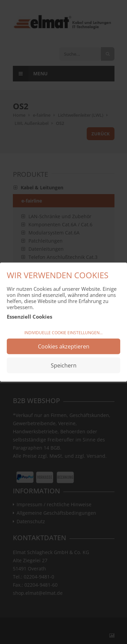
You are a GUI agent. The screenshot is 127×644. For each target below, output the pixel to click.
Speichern (64, 365)
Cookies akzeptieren (64, 346)
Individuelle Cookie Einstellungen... (63, 333)
